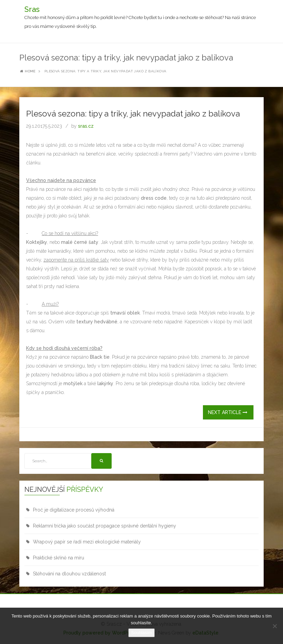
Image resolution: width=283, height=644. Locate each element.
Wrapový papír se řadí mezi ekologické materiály (87, 542)
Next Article (228, 412)
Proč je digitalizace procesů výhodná (74, 510)
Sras (32, 9)
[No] (275, 626)
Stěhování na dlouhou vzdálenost (69, 574)
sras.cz (86, 126)
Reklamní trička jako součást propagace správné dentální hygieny (105, 526)
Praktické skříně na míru (59, 558)
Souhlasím (141, 633)
